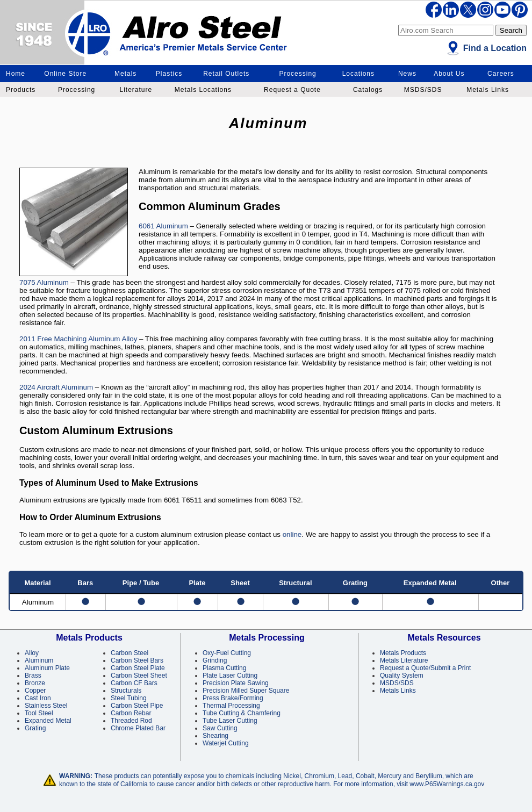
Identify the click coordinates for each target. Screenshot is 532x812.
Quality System (402, 676)
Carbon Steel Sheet (139, 676)
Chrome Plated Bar (138, 728)
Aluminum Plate (47, 668)
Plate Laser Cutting (230, 676)
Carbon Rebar (131, 713)
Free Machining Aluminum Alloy (87, 339)
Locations (358, 74)
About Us (449, 74)
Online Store (65, 74)
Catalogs (368, 90)
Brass (33, 676)
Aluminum (171, 226)
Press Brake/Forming (233, 698)
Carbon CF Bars (134, 683)
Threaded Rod (131, 721)
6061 (147, 226)
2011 (27, 339)
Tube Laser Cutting (230, 721)
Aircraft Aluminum (64, 387)
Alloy (32, 653)
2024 (27, 387)
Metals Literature (404, 660)
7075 (27, 282)
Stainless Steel (46, 706)
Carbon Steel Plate (138, 668)
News (407, 74)
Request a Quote (292, 90)
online (292, 534)
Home (16, 74)
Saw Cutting (220, 728)
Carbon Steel (130, 653)
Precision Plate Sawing (236, 683)
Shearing (215, 736)
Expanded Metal (48, 721)
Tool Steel (39, 713)
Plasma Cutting (224, 668)
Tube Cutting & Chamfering (242, 713)
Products (21, 90)
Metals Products (403, 653)
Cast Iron (38, 698)
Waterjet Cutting (226, 743)
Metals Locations (203, 90)
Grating (35, 728)
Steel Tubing (129, 698)
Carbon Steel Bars (137, 660)
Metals (125, 74)
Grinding (215, 660)
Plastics (169, 74)
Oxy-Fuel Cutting (227, 653)
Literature (136, 90)
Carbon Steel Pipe (137, 706)
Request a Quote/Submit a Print (425, 668)
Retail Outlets (226, 74)
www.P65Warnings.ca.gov (447, 784)
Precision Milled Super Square (246, 691)
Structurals (126, 691)
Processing (297, 74)
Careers (501, 74)
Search (511, 30)
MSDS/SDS (423, 90)
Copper (35, 691)
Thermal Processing (231, 706)
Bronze (35, 683)
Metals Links (488, 90)
